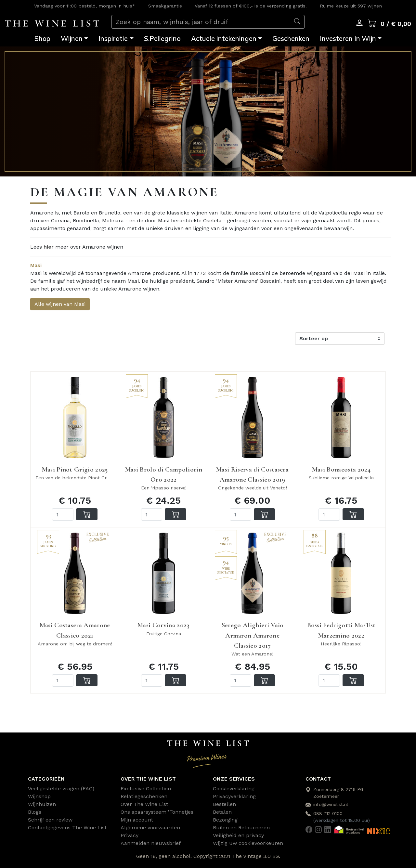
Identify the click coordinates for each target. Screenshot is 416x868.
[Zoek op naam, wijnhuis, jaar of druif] (201, 22)
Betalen (222, 812)
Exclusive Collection (146, 789)
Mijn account (137, 820)
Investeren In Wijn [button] (348, 39)
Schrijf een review (50, 820)
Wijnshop (39, 796)
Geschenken (291, 39)
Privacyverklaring (234, 796)
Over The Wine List (144, 804)
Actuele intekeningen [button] (224, 39)
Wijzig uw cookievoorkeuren (248, 843)
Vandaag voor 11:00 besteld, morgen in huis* (85, 6)
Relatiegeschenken (144, 796)
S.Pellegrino (162, 39)
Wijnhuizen (42, 804)
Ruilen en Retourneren (241, 828)
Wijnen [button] (72, 39)
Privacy (130, 835)
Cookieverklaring (234, 789)
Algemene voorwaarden (150, 828)
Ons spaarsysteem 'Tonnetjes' (158, 812)
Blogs (35, 812)
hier (49, 247)
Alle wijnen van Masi (60, 304)
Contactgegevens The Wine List (67, 828)
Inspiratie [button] (113, 39)
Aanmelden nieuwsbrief (151, 843)
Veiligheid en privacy (238, 835)
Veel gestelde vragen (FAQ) (61, 789)
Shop (42, 39)
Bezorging (225, 820)
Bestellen (224, 804)
